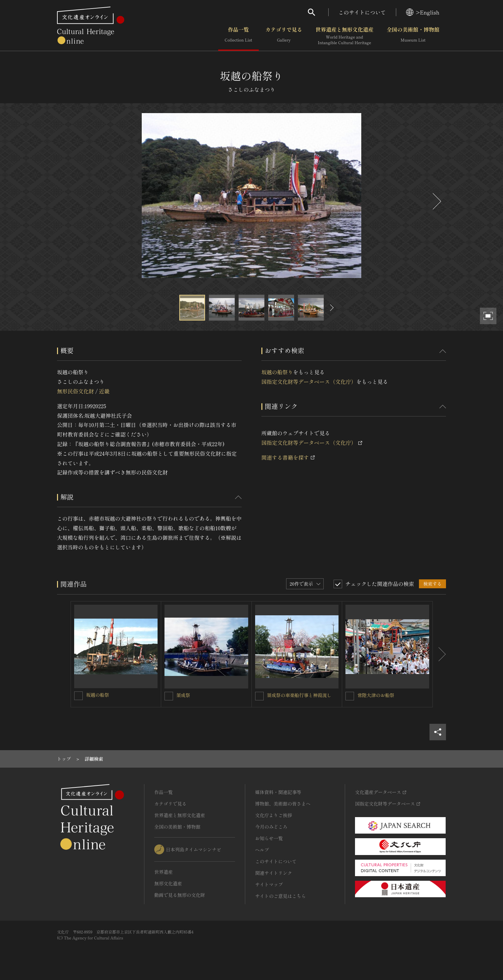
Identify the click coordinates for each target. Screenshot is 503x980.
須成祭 (183, 695)
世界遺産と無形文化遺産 (344, 36)
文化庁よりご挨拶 (274, 815)
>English (423, 12)
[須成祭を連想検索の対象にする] (169, 696)
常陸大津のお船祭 (376, 695)
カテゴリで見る (284, 36)
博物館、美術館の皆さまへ (283, 804)
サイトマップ (269, 884)
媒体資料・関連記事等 (278, 792)
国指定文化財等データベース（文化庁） (309, 382)
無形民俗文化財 (75, 391)
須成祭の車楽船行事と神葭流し (299, 695)
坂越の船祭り (277, 372)
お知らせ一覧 (269, 838)
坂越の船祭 (98, 695)
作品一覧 (238, 36)
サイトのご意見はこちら (281, 896)
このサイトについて (362, 12)
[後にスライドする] (436, 201)
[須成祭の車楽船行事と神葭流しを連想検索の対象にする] (259, 696)
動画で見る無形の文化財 (180, 895)
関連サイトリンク (274, 873)
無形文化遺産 (168, 883)
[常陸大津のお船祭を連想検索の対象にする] (350, 696)
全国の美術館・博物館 (413, 36)
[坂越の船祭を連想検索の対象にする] (78, 696)
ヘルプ (262, 850)
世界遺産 (163, 872)
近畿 (104, 391)
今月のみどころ (271, 827)
